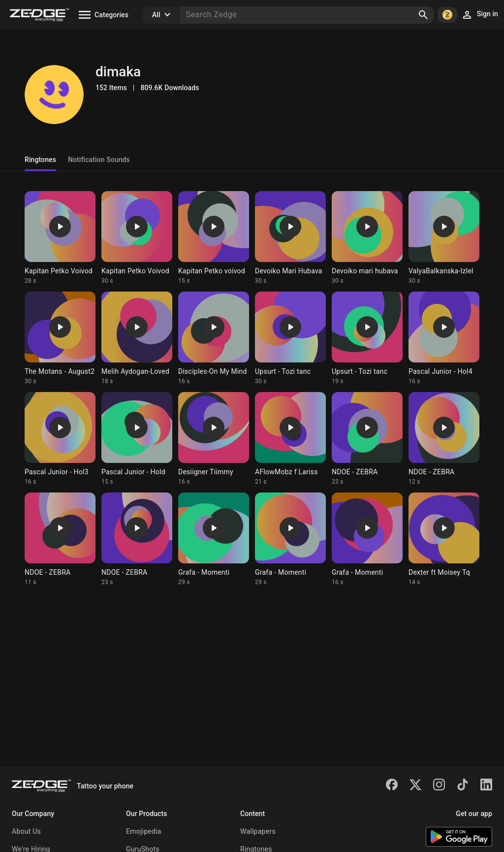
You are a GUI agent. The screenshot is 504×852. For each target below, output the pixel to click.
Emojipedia (144, 831)
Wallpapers (258, 831)
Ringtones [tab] (40, 160)
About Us (26, 831)
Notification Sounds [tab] (99, 160)
